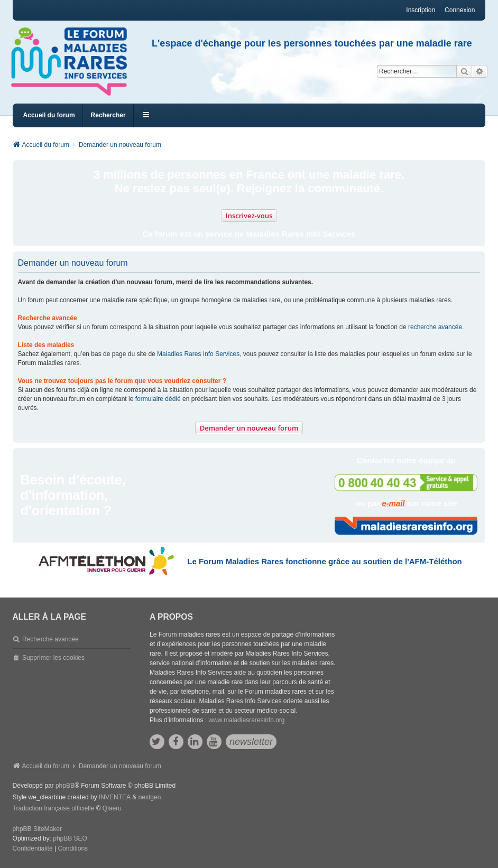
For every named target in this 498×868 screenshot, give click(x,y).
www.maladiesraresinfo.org (246, 720)
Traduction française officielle (54, 808)
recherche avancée (435, 327)
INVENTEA (115, 797)
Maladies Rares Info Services (198, 354)
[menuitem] (33, 849)
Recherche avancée (50, 639)
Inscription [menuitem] (421, 10)
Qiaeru (112, 808)
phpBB (65, 786)
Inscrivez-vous (249, 216)
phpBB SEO (70, 838)
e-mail (393, 503)
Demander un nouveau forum (249, 428)
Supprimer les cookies (53, 658)
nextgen (150, 797)
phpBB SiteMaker (37, 829)
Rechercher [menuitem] (108, 115)
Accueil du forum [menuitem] (49, 115)
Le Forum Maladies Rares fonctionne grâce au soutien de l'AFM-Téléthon (324, 561)
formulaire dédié (158, 399)
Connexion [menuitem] (460, 10)
